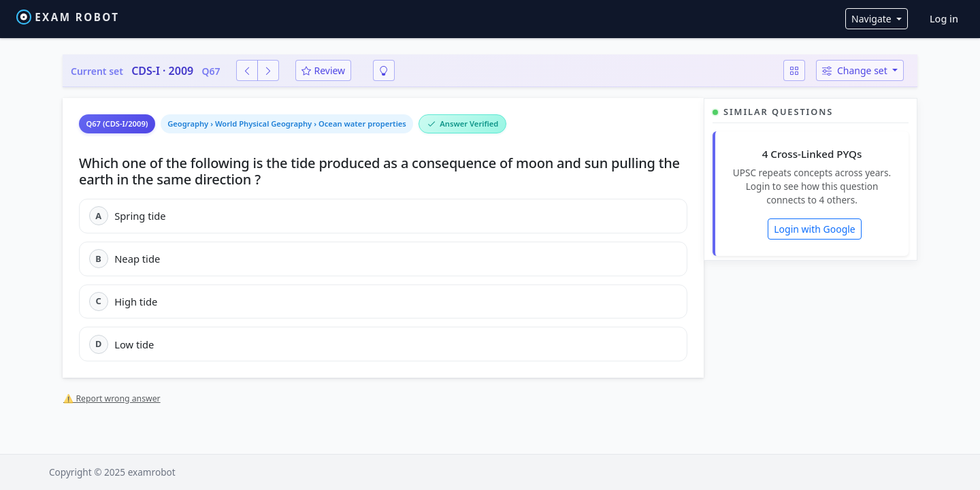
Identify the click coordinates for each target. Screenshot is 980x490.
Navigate (872, 19)
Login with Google (815, 229)
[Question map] (794, 70)
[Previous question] (247, 70)
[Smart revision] (384, 70)
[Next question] (268, 70)
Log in (944, 19)
